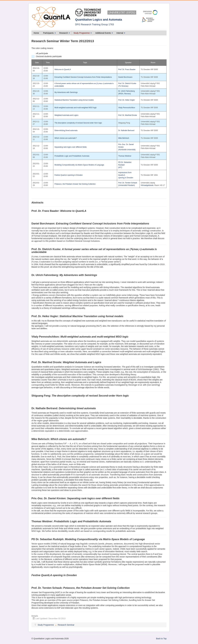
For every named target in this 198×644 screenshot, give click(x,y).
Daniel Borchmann (125, 77)
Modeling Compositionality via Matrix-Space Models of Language (79, 165)
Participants (49, 33)
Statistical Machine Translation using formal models (74, 100)
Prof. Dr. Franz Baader (127, 69)
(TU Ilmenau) (123, 86)
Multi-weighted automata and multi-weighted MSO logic (76, 108)
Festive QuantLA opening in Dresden (69, 175)
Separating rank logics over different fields (70, 147)
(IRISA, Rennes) (125, 94)
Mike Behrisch (124, 138)
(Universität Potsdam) (127, 185)
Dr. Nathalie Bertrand (126, 130)
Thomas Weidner (125, 156)
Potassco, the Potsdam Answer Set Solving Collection (75, 184)
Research (65, 33)
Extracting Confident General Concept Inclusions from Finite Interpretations (83, 77)
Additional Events (104, 33)
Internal (121, 33)
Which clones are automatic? (66, 138)
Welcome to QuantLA (63, 69)
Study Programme (83, 33)
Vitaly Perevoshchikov (127, 108)
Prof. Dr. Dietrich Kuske (127, 83)
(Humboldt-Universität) (127, 150)
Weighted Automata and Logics (66, 115)
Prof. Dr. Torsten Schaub (128, 183)
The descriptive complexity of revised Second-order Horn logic (78, 123)
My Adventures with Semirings (66, 92)
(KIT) (120, 167)
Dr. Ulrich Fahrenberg (127, 91)
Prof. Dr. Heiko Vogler (127, 100)
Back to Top (161, 639)
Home (36, 33)
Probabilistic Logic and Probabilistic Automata (72, 156)
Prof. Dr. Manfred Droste (128, 115)
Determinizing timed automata (66, 130)
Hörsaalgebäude (147, 185)
